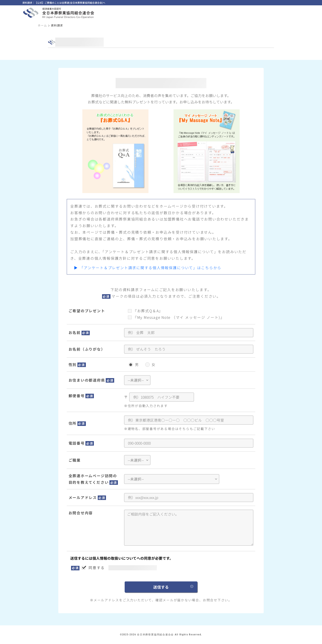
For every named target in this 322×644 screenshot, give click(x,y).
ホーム (42, 25)
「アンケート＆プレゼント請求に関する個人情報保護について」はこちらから (151, 268)
